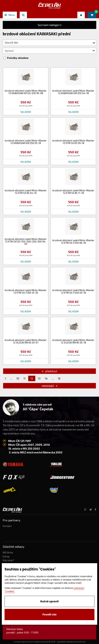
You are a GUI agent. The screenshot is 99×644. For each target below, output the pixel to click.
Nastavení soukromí (76, 642)
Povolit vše (49, 615)
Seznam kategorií (50, 25)
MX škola (8, 552)
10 (18, 378)
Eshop (6, 556)
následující (50, 386)
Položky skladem (18, 58)
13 (39, 378)
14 (46, 378)
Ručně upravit (49, 601)
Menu (10, 15)
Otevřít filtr (50, 43)
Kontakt (7, 526)
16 (59, 378)
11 (25, 378)
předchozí (49, 371)
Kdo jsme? (8, 560)
